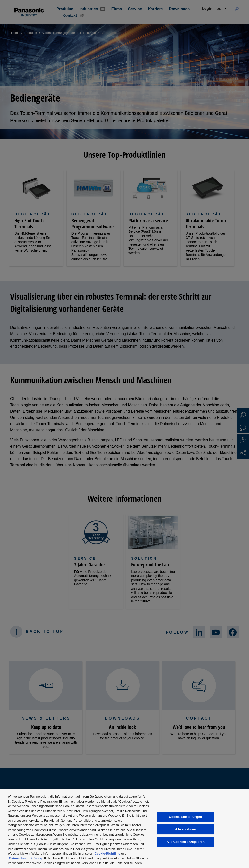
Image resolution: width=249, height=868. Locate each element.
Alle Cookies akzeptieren (186, 842)
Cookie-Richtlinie (107, 854)
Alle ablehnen (186, 829)
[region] (124, 829)
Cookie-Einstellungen (186, 817)
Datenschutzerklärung (26, 858)
